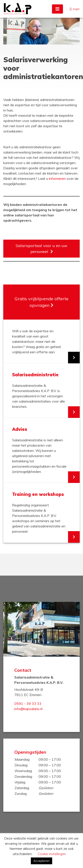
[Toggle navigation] (57, 9)
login (76, 9)
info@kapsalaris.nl (28, 709)
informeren (57, 179)
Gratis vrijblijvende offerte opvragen (41, 302)
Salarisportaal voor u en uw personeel (41, 249)
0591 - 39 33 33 (28, 704)
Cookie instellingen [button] (52, 854)
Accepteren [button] (41, 861)
